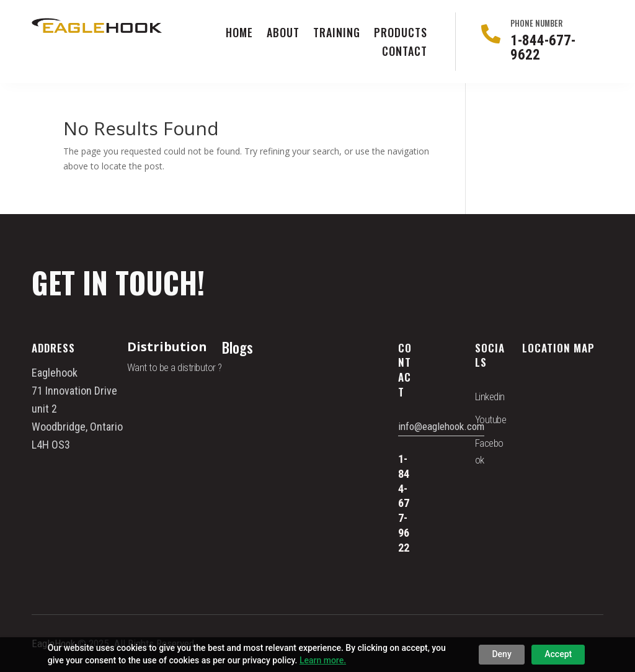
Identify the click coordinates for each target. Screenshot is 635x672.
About (283, 34)
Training (337, 34)
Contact (405, 53)
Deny (501, 654)
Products (401, 34)
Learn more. (323, 660)
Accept (558, 654)
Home (239, 34)
